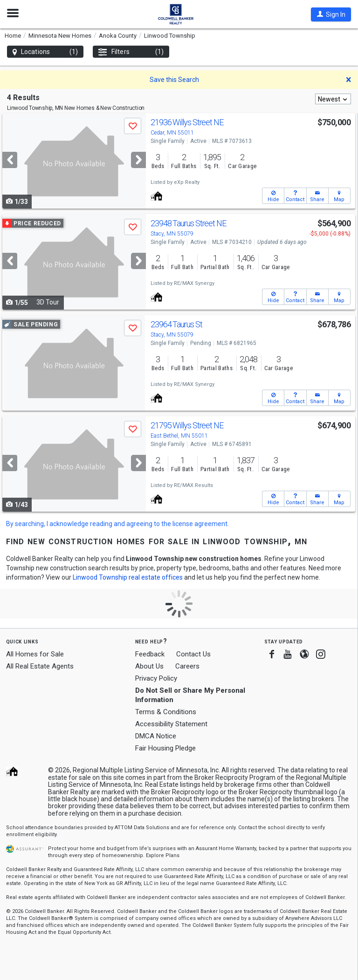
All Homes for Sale (35, 654)
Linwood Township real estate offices (128, 577)
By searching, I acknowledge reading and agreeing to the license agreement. (117, 524)
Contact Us (193, 654)
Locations (45, 52)
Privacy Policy (156, 678)
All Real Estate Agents (40, 666)
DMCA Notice (156, 736)
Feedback (150, 654)
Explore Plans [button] (163, 855)
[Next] (138, 160)
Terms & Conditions (166, 712)
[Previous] (10, 160)
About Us (149, 666)
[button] (331, 14)
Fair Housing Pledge (165, 748)
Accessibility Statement (171, 724)
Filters (131, 52)
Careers (187, 666)
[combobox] (333, 99)
